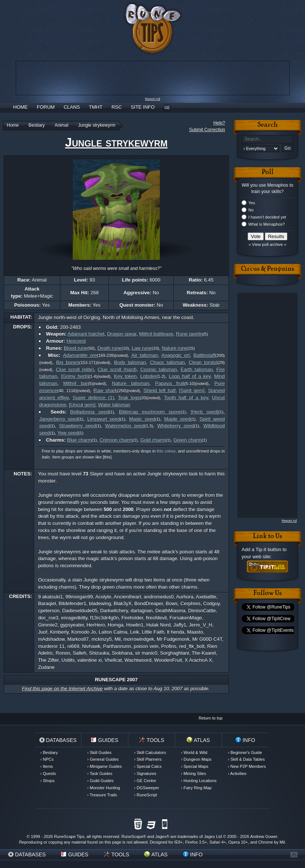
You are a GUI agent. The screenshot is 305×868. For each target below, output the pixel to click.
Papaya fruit (170, 383)
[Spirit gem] (192, 391)
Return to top (210, 718)
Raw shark (105, 391)
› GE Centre (145, 781)
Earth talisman (197, 370)
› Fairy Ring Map (196, 788)
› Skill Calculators (150, 753)
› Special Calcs (148, 766)
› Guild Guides (101, 781)
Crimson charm (116, 440)
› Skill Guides (100, 753)
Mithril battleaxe (156, 334)
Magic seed (142, 419)
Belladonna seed (89, 412)
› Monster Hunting (104, 788)
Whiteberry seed (176, 426)
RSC (116, 107)
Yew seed (68, 433)
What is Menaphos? (267, 224)
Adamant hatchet (86, 334)
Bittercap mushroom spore (150, 412)
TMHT (96, 107)
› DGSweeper (147, 788)
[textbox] (267, 139)
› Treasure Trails (102, 795)
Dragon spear (122, 334)
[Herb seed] (205, 412)
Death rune (110, 348)
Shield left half (159, 391)
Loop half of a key (190, 376)
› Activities (237, 774)
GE (167, 108)
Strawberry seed (77, 426)
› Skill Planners (148, 759)
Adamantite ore (80, 355)
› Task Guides (100, 774)
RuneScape (132, 837)
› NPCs (47, 759)
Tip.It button (268, 549)
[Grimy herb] (75, 376)
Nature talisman (131, 383)
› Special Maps (195, 766)
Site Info (143, 107)
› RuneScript (146, 795)
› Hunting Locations (199, 781)
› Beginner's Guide (245, 753)
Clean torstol (203, 362)
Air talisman (145, 355)
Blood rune (76, 348)
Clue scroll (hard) (117, 370)
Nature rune (175, 348)
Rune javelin (189, 334)
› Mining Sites (194, 774)
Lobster (148, 376)
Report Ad (152, 99)
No (251, 210)
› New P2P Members (247, 766)
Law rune (142, 348)
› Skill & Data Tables (246, 759)
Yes (252, 203)
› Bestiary (49, 753)
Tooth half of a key (186, 398)
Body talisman (130, 362)
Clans (72, 107)
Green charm (188, 440)
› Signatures (145, 774)
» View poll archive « (268, 244)
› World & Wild (194, 753)
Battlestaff (204, 355)
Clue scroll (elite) (75, 370)
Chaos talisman (168, 362)
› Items (47, 766)
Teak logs (129, 398)
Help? (219, 123)
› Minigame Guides (105, 766)
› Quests (48, 774)
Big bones (68, 362)
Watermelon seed (125, 426)
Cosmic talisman (159, 370)
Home (20, 107)
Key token (125, 376)
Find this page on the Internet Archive (62, 689)
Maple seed (177, 419)
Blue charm (80, 440)
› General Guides (103, 759)
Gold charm (153, 440)
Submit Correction (207, 130)
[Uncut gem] (82, 405)
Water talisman (114, 405)
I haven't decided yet (267, 217)
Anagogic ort (176, 355)
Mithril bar (76, 383)
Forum (46, 107)
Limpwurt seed (104, 419)
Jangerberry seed (59, 419)
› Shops (48, 781)
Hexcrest (76, 341)
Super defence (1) (94, 398)
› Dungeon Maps (196, 759)
